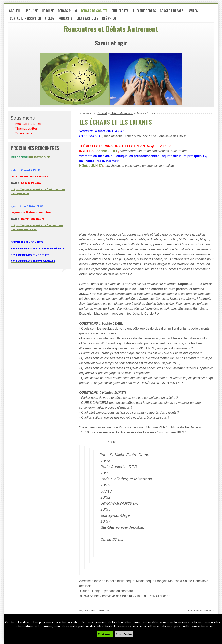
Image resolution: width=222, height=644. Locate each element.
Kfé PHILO (109, 19)
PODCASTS (65, 19)
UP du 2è (48, 11)
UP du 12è (31, 11)
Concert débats (172, 11)
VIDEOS (50, 19)
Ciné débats (120, 11)
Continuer (105, 634)
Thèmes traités (104, 611)
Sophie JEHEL (107, 152)
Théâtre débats (144, 11)
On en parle (208, 611)
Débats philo (67, 11)
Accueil (15, 11)
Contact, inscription (25, 19)
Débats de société (94, 11)
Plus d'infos (124, 634)
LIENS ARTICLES (87, 19)
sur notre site (30, 157)
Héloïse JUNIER (91, 166)
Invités (193, 11)
